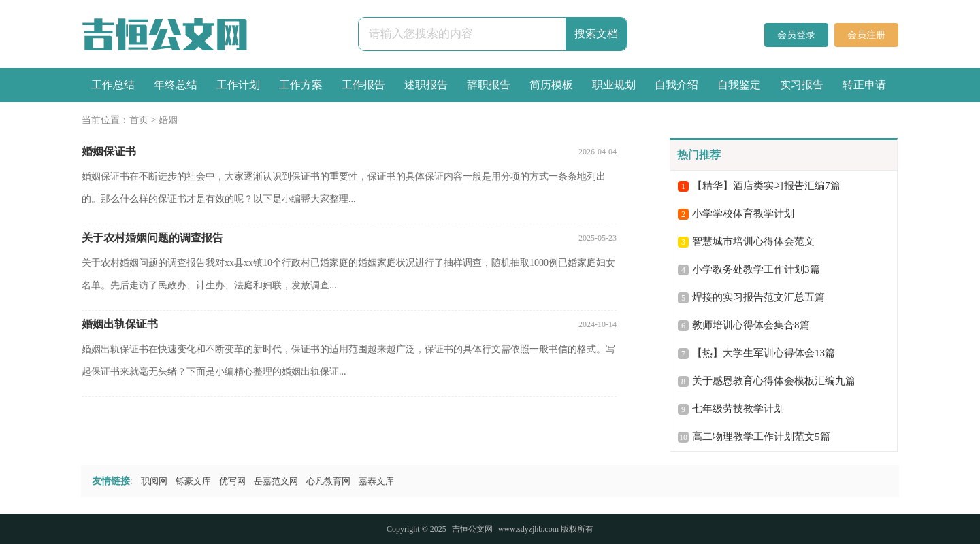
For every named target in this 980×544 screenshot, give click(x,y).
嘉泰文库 (376, 481)
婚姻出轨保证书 (120, 324)
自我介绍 (676, 85)
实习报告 (802, 85)
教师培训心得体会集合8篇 (751, 325)
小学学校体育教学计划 (743, 214)
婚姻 (168, 120)
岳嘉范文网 (276, 481)
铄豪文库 (193, 481)
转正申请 (864, 85)
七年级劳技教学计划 (738, 409)
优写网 (232, 481)
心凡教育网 (328, 481)
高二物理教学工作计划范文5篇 (761, 437)
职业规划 (614, 85)
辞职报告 (489, 85)
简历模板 (551, 85)
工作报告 (363, 85)
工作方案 (301, 85)
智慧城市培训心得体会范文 (753, 241)
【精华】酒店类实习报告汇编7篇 (766, 186)
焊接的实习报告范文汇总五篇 (758, 297)
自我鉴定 (739, 85)
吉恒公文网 (472, 529)
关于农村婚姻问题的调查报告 (152, 238)
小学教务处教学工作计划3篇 (756, 269)
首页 (139, 120)
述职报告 (426, 85)
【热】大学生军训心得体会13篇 (764, 353)
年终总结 (176, 85)
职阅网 (154, 481)
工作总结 (113, 85)
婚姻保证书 (109, 151)
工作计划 (238, 85)
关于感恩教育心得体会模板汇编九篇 (774, 381)
